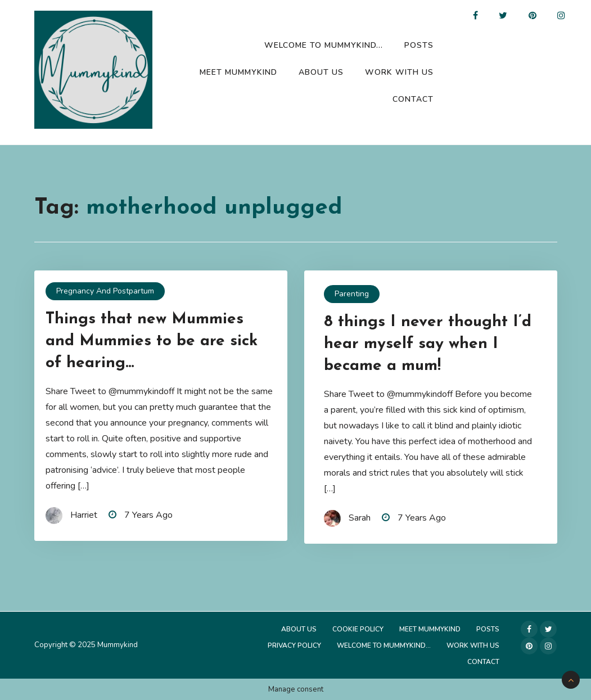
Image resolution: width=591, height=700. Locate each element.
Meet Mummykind (238, 72)
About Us (321, 72)
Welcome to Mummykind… (324, 45)
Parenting (352, 294)
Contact (413, 99)
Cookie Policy (358, 629)
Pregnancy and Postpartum (105, 291)
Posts (419, 45)
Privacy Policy (294, 645)
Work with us (399, 72)
